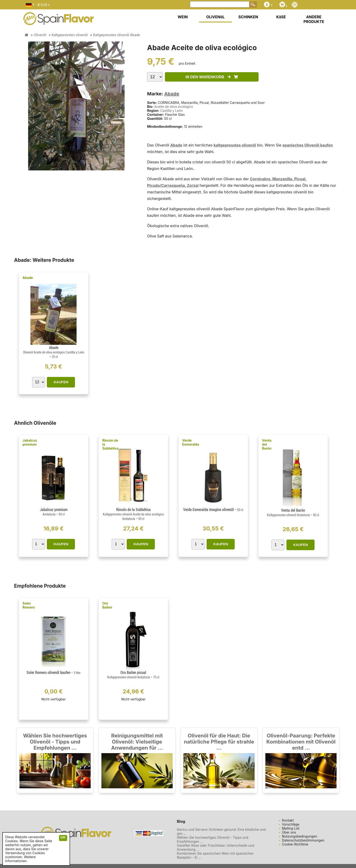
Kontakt (288, 820)
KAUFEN (61, 382)
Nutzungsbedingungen (300, 836)
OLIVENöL (216, 17)
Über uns (289, 832)
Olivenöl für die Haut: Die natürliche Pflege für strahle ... (219, 742)
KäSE (281, 17)
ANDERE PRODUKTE (314, 19)
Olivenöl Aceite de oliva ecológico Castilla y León (54, 352)
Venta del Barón (267, 444)
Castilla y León (172, 111)
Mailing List (291, 828)
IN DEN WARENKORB (212, 77)
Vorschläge (291, 824)
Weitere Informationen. (20, 859)
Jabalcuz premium (30, 442)
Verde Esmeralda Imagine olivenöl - (213, 510)
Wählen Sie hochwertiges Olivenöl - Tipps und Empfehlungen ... (55, 742)
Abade (172, 94)
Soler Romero (29, 605)
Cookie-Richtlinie (295, 844)
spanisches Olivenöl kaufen (308, 145)
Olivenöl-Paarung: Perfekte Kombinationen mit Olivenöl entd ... (301, 742)
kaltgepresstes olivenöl (235, 145)
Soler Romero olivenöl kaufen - (54, 673)
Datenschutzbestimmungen (303, 840)
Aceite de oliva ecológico (174, 107)
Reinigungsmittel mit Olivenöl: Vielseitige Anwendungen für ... (137, 742)
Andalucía (49, 514)
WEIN (183, 17)
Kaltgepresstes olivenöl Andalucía (289, 515)
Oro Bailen (107, 605)
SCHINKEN (248, 17)
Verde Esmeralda (191, 442)
